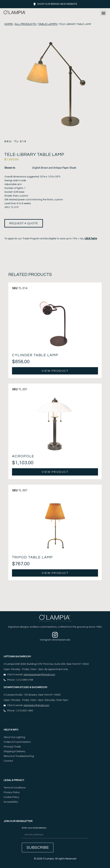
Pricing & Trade (12, 747)
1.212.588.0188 (24, 680)
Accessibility (11, 802)
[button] (103, 13)
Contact (8, 761)
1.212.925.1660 (24, 711)
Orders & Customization (17, 742)
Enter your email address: (55, 833)
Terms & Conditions (15, 788)
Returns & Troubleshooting (19, 756)
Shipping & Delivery (15, 751)
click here (91, 238)
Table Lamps (48, 24)
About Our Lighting (14, 737)
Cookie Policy (11, 797)
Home (9, 24)
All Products (25, 24)
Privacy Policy (12, 792)
